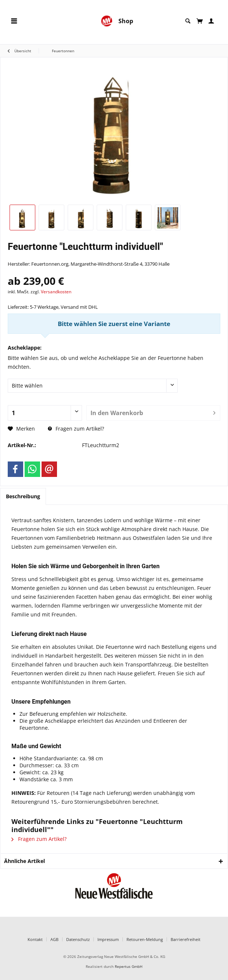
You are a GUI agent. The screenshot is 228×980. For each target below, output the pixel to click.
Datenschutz (78, 939)
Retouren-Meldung (145, 939)
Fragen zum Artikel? (76, 429)
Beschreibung (23, 496)
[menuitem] (14, 21)
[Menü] (14, 21)
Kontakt (35, 939)
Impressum (108, 939)
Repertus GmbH (129, 967)
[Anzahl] (45, 413)
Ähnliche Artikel (24, 861)
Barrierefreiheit (186, 939)
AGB (54, 939)
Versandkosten (56, 292)
